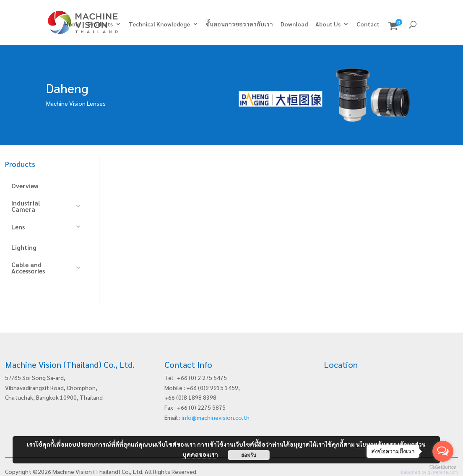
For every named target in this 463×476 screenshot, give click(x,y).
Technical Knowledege (159, 24)
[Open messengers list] (443, 451)
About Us (328, 24)
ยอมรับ (249, 455)
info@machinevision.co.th (216, 406)
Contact (368, 24)
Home (72, 24)
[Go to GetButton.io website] (443, 467)
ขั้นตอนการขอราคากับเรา (239, 24)
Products (100, 24)
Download (294, 24)
